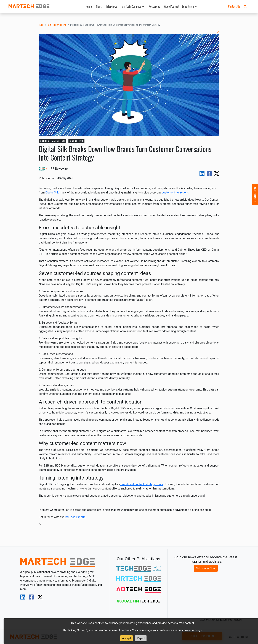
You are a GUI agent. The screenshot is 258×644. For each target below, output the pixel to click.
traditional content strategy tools (142, 484)
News (99, 6)
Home (89, 6)
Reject (141, 638)
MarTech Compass (133, 6)
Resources (154, 6)
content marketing (57, 25)
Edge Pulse (190, 6)
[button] (245, 6)
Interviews (112, 6)
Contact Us (234, 6)
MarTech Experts (75, 517)
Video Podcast (171, 6)
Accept (127, 638)
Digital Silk (52, 193)
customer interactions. (176, 193)
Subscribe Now (206, 568)
